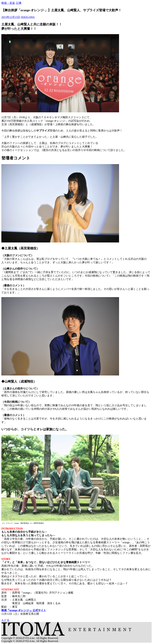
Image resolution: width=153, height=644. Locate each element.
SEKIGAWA (28, 17)
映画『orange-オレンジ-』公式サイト (24, 610)
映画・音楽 (8, 3)
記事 (19, 3)
